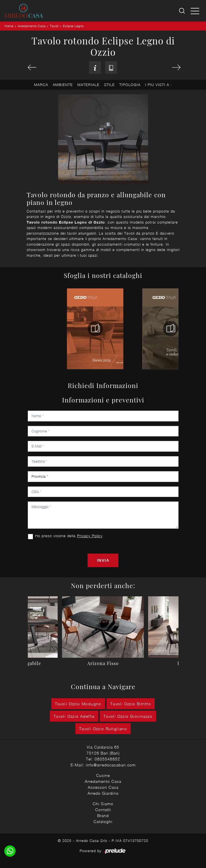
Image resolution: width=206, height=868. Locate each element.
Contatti (103, 810)
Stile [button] (109, 85)
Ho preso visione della (69, 536)
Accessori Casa (103, 787)
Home (9, 26)
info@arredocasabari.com (111, 765)
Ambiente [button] (63, 85)
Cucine (103, 775)
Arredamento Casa (32, 26)
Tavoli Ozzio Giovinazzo (128, 716)
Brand (103, 816)
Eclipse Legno (73, 26)
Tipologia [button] (130, 85)
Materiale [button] (88, 85)
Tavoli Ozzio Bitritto (131, 704)
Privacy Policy (90, 536)
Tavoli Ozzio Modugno (78, 704)
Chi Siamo (103, 804)
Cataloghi (103, 821)
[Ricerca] (182, 11)
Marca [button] (41, 85)
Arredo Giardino (103, 793)
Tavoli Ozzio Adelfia (74, 716)
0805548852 (107, 759)
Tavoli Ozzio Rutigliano (103, 729)
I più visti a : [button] (159, 85)
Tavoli (54, 26)
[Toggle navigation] (195, 11)
